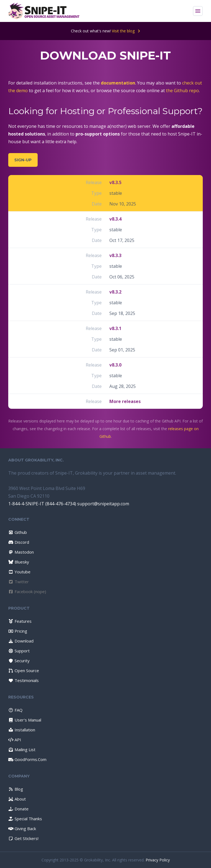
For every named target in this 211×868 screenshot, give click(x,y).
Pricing (18, 631)
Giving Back (22, 828)
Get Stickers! (23, 838)
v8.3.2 (115, 292)
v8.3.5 (115, 182)
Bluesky (19, 562)
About (17, 799)
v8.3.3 (115, 255)
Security (19, 661)
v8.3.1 (115, 328)
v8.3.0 (115, 365)
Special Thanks (25, 819)
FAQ (15, 710)
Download (21, 641)
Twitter (19, 582)
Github (18, 532)
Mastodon (21, 552)
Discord (19, 542)
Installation (22, 730)
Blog (16, 789)
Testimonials (23, 680)
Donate (18, 809)
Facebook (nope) (27, 591)
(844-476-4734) (61, 504)
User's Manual (25, 720)
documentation (118, 83)
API (15, 740)
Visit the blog (126, 31)
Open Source (24, 670)
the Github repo (182, 91)
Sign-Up (23, 160)
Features (20, 621)
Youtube (19, 572)
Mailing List (22, 749)
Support (19, 651)
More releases (125, 401)
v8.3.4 (115, 219)
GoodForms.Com (27, 759)
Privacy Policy (158, 860)
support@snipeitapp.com (103, 504)
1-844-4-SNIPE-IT (26, 504)
